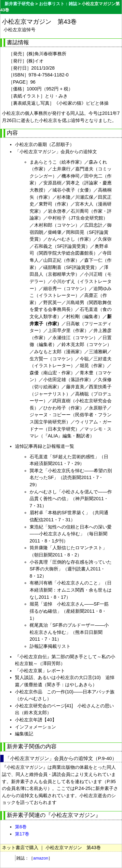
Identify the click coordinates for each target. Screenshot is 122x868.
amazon (41, 858)
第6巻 (21, 827)
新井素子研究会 (19, 4)
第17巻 (22, 834)
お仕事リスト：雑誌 (58, 4)
